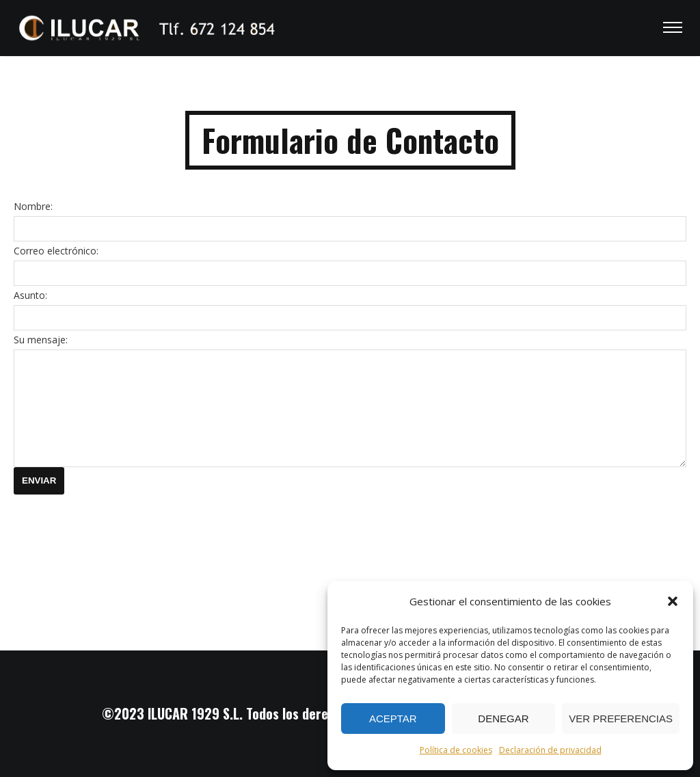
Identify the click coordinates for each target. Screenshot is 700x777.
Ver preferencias (621, 719)
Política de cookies (456, 750)
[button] (673, 601)
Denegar (503, 719)
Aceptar (393, 719)
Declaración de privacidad (550, 750)
